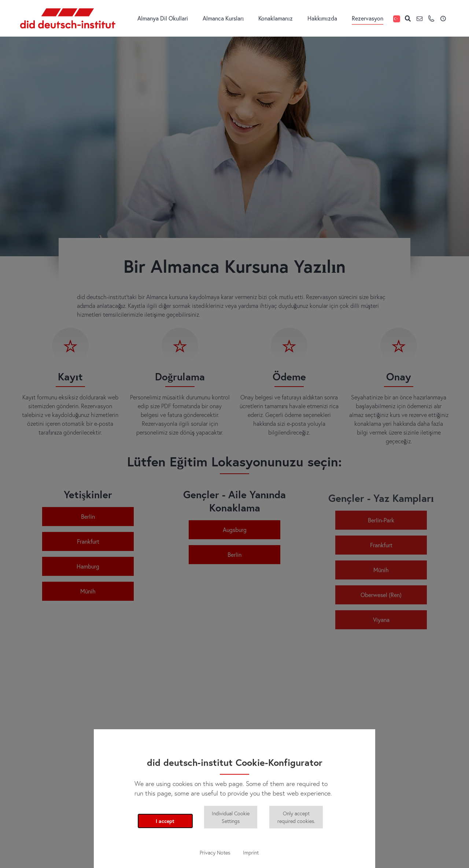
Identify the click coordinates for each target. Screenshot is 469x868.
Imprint (251, 852)
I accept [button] (165, 821)
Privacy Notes (215, 852)
